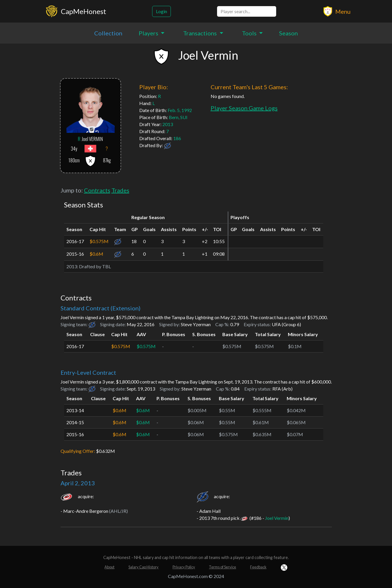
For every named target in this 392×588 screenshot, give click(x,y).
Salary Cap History (143, 567)
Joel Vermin (277, 518)
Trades (120, 190)
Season (288, 33)
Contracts (97, 190)
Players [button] (149, 33)
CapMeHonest (84, 11)
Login (161, 11)
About (109, 567)
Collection (108, 33)
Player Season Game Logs (244, 108)
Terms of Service (222, 567)
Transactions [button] (201, 33)
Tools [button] (250, 33)
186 (177, 138)
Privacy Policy (184, 567)
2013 (168, 124)
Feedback (258, 567)
